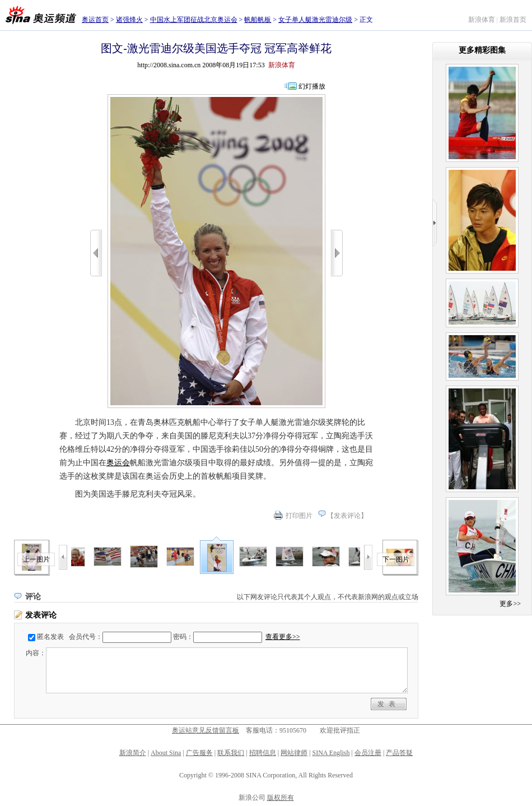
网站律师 (294, 753)
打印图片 (299, 516)
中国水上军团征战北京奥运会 (194, 20)
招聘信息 (263, 753)
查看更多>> (283, 637)
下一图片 (396, 559)
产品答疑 (399, 753)
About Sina (166, 753)
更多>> (510, 604)
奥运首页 (95, 20)
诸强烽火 (129, 20)
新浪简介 (133, 753)
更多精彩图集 (482, 50)
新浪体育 (482, 20)
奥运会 (118, 463)
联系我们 (231, 753)
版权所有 (281, 798)
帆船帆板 (258, 20)
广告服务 (199, 753)
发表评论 (347, 516)
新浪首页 (513, 20)
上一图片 (36, 559)
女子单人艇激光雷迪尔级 (315, 20)
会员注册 (368, 753)
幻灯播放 (312, 86)
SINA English (331, 753)
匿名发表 (50, 637)
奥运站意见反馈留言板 (206, 730)
